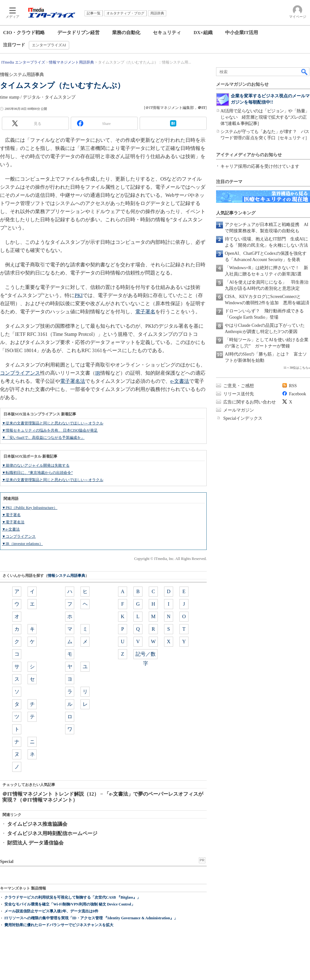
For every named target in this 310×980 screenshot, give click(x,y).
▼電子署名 (11, 515)
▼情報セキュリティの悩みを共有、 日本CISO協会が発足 (50, 430)
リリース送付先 (239, 394)
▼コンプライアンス (19, 536)
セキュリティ (167, 33)
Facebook (297, 394)
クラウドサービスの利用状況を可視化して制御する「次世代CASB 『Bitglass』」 (72, 897)
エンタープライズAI (49, 45)
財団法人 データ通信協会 (35, 843)
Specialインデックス (243, 418)
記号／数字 (146, 655)
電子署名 (145, 312)
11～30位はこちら (296, 368)
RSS (293, 386)
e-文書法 (180, 381)
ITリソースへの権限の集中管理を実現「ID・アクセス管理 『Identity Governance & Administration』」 (91, 918)
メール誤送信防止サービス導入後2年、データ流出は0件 (51, 911)
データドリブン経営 (78, 33)
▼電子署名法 (13, 522)
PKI (79, 295)
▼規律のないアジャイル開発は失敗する (36, 465)
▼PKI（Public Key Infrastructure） (30, 508)
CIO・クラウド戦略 (24, 33)
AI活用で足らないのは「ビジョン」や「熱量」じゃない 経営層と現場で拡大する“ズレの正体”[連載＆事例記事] (265, 117)
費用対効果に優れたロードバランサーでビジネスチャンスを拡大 (59, 925)
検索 (305, 72)
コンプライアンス (20, 373)
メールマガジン (239, 410)
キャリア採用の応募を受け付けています (260, 166)
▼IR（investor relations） (22, 544)
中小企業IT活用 (242, 33)
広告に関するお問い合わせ (250, 402)
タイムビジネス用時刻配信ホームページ (52, 833)
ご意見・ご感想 (239, 386)
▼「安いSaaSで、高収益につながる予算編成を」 (43, 438)
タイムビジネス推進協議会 (37, 824)
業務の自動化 (126, 33)
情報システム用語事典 (66, 576)
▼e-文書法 (11, 529)
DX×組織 (203, 33)
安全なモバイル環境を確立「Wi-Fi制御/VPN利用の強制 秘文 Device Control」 (70, 904)
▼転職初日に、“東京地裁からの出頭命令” (37, 473)
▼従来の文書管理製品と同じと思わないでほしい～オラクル (53, 423)
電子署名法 (73, 381)
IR (98, 373)
